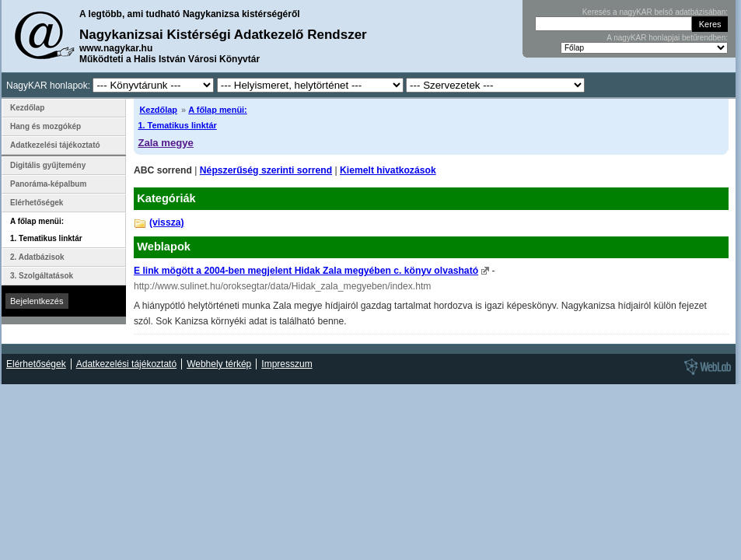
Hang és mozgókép (45, 126)
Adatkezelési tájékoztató (55, 145)
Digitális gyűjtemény (48, 165)
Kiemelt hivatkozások (388, 170)
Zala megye (166, 143)
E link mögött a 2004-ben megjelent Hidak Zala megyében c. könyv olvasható (306, 271)
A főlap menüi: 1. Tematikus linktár (46, 230)
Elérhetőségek (37, 203)
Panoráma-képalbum (48, 184)
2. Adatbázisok (37, 257)
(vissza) (167, 222)
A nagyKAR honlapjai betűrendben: (667, 38)
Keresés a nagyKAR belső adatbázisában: (655, 12)
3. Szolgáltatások (42, 276)
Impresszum (287, 364)
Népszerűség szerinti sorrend (266, 170)
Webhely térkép (219, 364)
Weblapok (164, 247)
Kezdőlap (158, 110)
